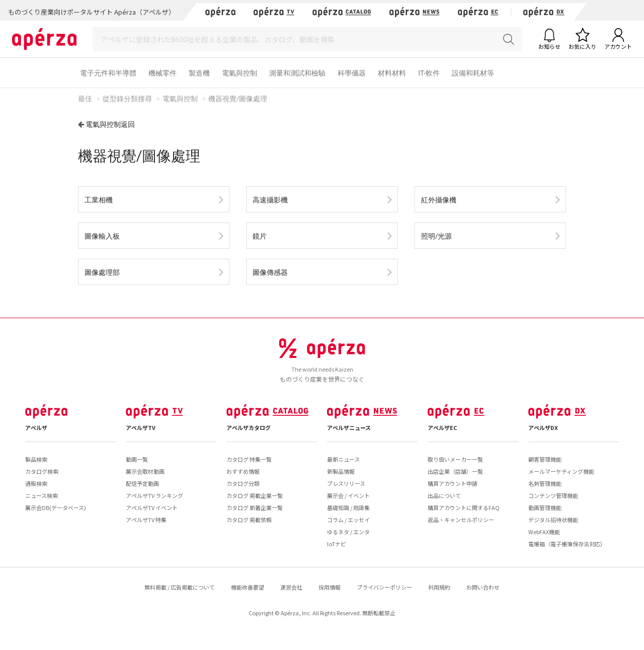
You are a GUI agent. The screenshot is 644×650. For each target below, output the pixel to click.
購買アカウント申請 (453, 483)
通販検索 (36, 483)
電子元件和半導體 (108, 73)
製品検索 (36, 459)
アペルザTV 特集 (146, 520)
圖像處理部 (102, 272)
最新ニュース (343, 459)
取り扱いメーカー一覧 (455, 459)
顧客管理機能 (545, 459)
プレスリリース (346, 483)
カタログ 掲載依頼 (249, 520)
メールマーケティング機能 (561, 471)
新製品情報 (341, 471)
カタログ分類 (243, 483)
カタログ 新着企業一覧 (255, 508)
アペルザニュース (349, 427)
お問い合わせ (483, 587)
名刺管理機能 (545, 483)
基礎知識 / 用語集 (348, 508)
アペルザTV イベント (152, 508)
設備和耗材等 (473, 73)
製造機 (199, 73)
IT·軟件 (429, 73)
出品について (444, 495)
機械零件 (163, 73)
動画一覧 (137, 459)
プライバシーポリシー (384, 587)
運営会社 (291, 587)
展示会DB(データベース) (56, 508)
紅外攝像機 (439, 200)
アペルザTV (141, 427)
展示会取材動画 (145, 471)
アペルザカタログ (249, 427)
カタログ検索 (42, 471)
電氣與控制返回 (110, 124)
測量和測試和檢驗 (297, 73)
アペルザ (36, 427)
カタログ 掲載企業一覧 (255, 495)
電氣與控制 (239, 73)
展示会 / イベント (348, 495)
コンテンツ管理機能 (553, 495)
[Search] (307, 39)
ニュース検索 (42, 495)
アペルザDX (543, 427)
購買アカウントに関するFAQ (464, 508)
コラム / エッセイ (348, 520)
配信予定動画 (142, 483)
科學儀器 (352, 73)
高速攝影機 (270, 200)
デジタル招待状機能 (553, 520)
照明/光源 (436, 236)
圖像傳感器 (270, 272)
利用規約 (439, 587)
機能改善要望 (248, 587)
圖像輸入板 (102, 236)
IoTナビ (337, 544)
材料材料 (392, 73)
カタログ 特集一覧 (249, 459)
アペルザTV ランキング (154, 495)
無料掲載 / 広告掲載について (180, 587)
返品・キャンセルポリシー (461, 520)
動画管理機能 (545, 508)
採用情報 (330, 587)
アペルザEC (442, 427)
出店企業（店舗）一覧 (455, 471)
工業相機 (99, 200)
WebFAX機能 (544, 532)
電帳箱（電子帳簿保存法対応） (567, 544)
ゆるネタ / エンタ (348, 532)
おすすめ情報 (243, 471)
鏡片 (260, 236)
